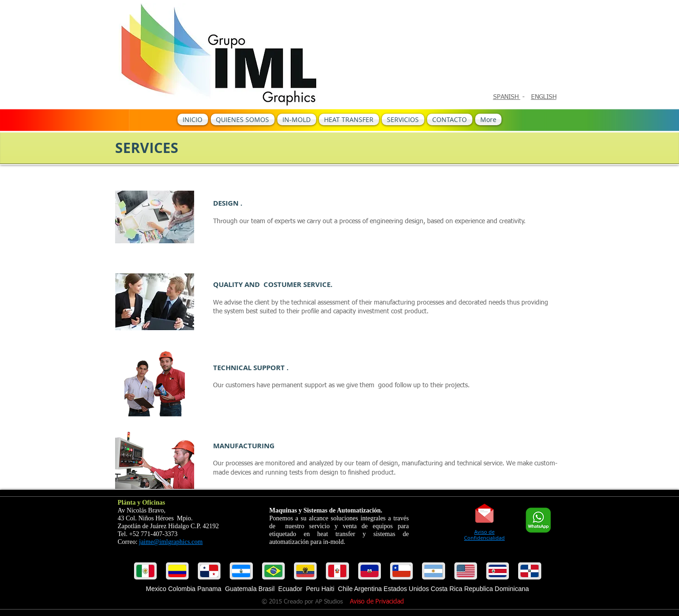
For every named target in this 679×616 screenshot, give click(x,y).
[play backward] (146, 571)
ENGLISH (544, 97)
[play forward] (533, 571)
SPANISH (507, 97)
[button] (177, 571)
